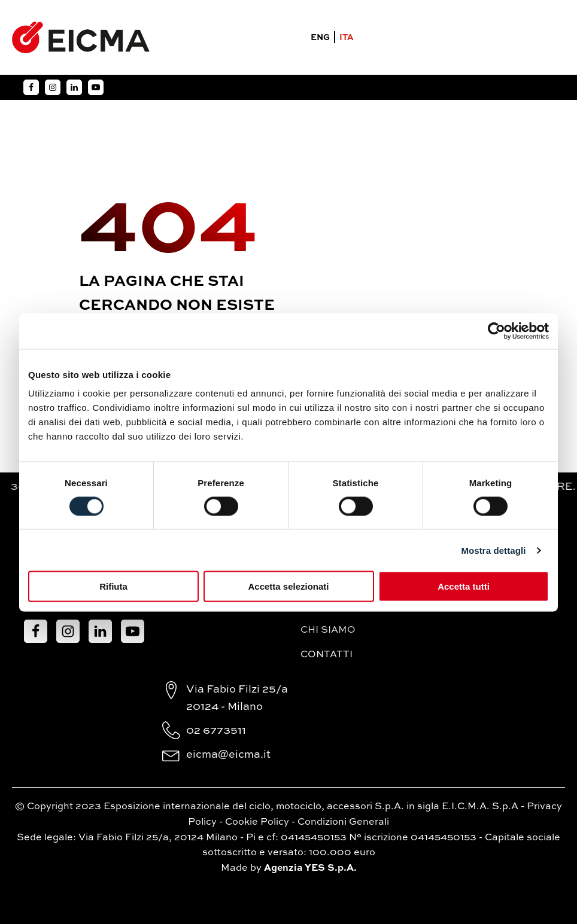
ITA (347, 38)
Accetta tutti (464, 586)
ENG (320, 38)
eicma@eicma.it (228, 755)
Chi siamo (328, 630)
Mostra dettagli (493, 550)
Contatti (327, 655)
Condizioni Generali (343, 822)
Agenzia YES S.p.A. (310, 868)
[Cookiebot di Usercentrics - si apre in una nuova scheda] (496, 331)
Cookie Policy (257, 822)
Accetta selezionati (288, 586)
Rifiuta (113, 586)
